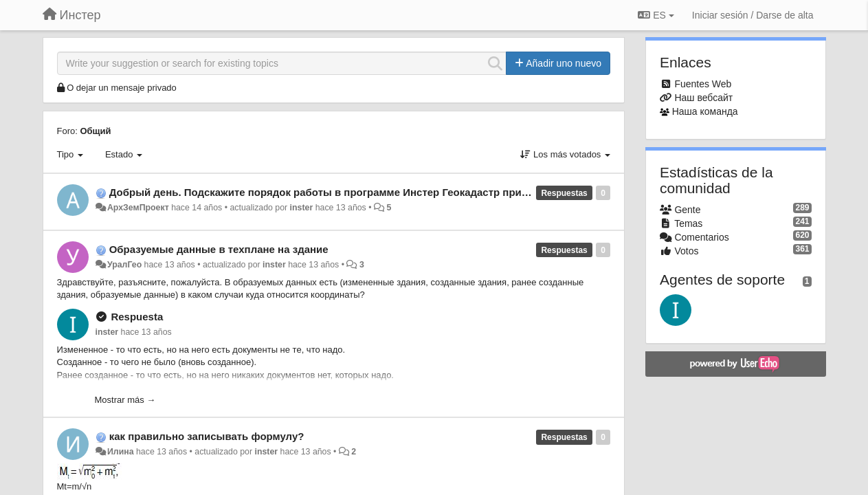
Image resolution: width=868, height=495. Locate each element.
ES (656, 15)
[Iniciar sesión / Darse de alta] (753, 15)
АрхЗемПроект (138, 208)
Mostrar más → (125, 400)
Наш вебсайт (703, 98)
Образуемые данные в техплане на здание (219, 249)
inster (302, 208)
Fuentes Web (703, 84)
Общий (95, 131)
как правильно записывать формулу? (207, 436)
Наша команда (705, 111)
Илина (121, 452)
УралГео (124, 265)
